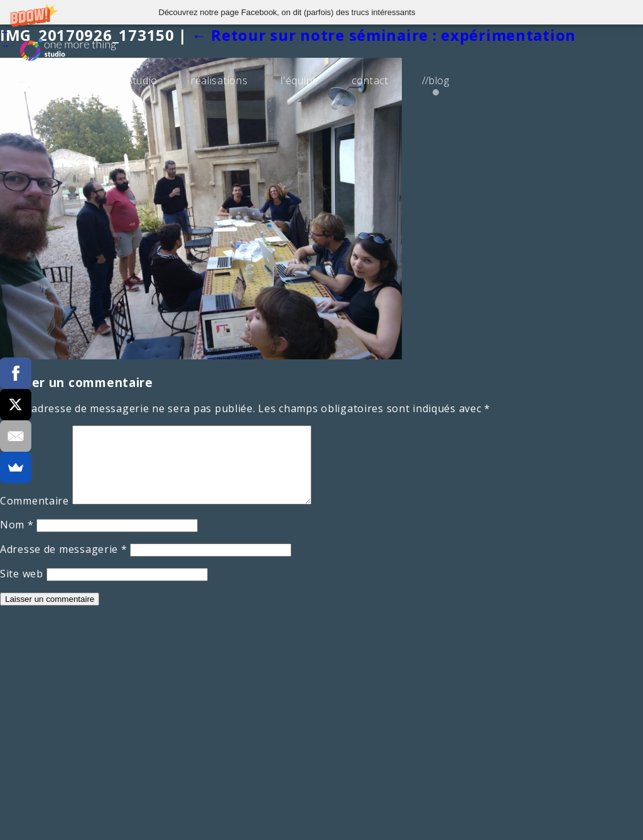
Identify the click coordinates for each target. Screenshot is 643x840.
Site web (22, 589)
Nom (17, 540)
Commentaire (35, 516)
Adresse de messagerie (64, 564)
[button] (321, 12)
